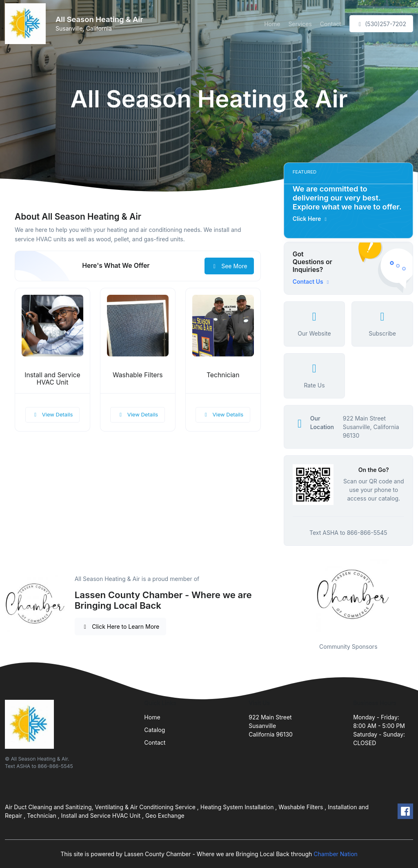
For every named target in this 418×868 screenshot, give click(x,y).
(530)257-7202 (381, 24)
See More (229, 266)
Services (300, 24)
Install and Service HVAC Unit (52, 379)
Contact (331, 24)
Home (272, 24)
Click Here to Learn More (121, 627)
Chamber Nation (336, 854)
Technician (223, 375)
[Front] (27, 24)
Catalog (155, 730)
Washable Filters (138, 375)
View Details (53, 414)
